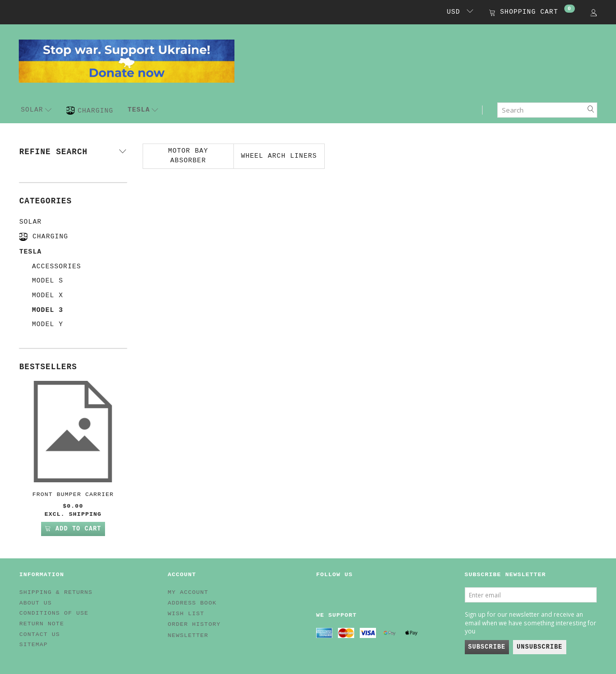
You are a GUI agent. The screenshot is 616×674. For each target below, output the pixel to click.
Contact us (40, 634)
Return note (42, 624)
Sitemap (33, 645)
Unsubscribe (539, 647)
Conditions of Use (54, 613)
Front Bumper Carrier (73, 494)
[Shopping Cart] (532, 13)
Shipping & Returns (56, 592)
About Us (36, 603)
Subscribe (487, 647)
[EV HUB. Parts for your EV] (127, 60)
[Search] (591, 110)
